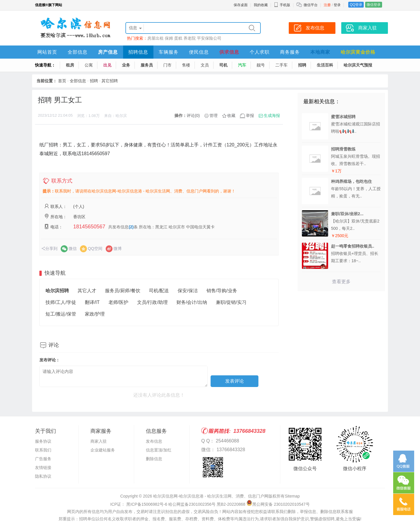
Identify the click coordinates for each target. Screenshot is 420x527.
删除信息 (154, 459)
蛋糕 (178, 38)
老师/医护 (118, 302)
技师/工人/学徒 (61, 302)
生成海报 (272, 115)
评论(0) (193, 115)
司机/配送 (159, 291)
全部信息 (78, 52)
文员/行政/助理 (152, 302)
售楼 (186, 65)
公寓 (89, 65)
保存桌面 (241, 5)
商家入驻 (99, 441)
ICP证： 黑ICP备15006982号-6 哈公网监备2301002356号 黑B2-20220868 (178, 504)
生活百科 (325, 65)
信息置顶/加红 (159, 450)
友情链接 (43, 468)
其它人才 (87, 291)
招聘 (302, 65)
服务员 (147, 65)
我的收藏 (261, 5)
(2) (131, 227)
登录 (337, 5)
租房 (70, 65)
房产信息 (108, 52)
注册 (327, 5)
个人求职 (260, 52)
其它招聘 (110, 81)
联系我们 (43, 450)
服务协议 (43, 441)
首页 (62, 81)
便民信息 (199, 52)
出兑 (107, 65)
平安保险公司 (209, 38)
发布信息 (154, 441)
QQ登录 (356, 5)
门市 (167, 65)
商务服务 (290, 52)
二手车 (281, 65)
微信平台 (311, 5)
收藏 (231, 115)
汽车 (242, 65)
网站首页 (47, 52)
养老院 (190, 38)
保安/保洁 (188, 291)
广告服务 (43, 459)
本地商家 (320, 52)
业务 (126, 65)
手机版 (282, 5)
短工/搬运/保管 (61, 314)
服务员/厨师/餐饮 (123, 291)
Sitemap (292, 496)
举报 (250, 115)
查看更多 (341, 282)
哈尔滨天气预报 (358, 65)
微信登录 (374, 5)
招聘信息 (138, 52)
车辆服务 (169, 52)
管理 (213, 115)
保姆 (169, 38)
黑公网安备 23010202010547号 (278, 504)
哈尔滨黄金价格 (358, 52)
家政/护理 (95, 314)
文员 (205, 65)
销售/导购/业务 (222, 291)
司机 (223, 65)
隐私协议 (43, 476)
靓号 (261, 65)
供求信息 (229, 52)
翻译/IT (92, 302)
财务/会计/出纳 (192, 302)
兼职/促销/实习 (231, 302)
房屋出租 (155, 38)
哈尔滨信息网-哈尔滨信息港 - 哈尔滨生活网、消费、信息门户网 (211, 496)
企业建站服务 (103, 450)
